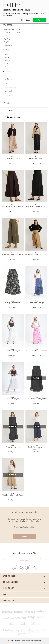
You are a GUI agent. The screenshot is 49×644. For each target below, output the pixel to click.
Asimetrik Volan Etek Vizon (36, 255)
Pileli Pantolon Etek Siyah (36, 207)
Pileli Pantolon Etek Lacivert (36, 448)
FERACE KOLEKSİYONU (13, 33)
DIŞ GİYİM (8, 45)
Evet (40, 20)
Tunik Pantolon (10, 88)
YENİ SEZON (8, 25)
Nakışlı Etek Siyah (13, 303)
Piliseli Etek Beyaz (13, 351)
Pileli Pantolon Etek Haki (13, 255)
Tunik (6, 54)
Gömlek (7, 61)
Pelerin (7, 103)
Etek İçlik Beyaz (13, 399)
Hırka (6, 64)
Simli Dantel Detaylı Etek (36, 399)
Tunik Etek (8, 91)
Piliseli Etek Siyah (36, 159)
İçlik (5, 67)
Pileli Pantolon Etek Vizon (13, 495)
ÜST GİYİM (8, 36)
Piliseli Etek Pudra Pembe (36, 351)
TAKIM (6, 42)
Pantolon (8, 79)
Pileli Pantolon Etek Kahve (13, 207)
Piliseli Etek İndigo (36, 303)
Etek (6, 76)
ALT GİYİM (8, 39)
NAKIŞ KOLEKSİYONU (12, 30)
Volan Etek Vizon (13, 159)
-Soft (11, 641)
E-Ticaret (17, 641)
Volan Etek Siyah (13, 447)
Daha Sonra (26, 20)
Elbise (6, 58)
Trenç (6, 100)
